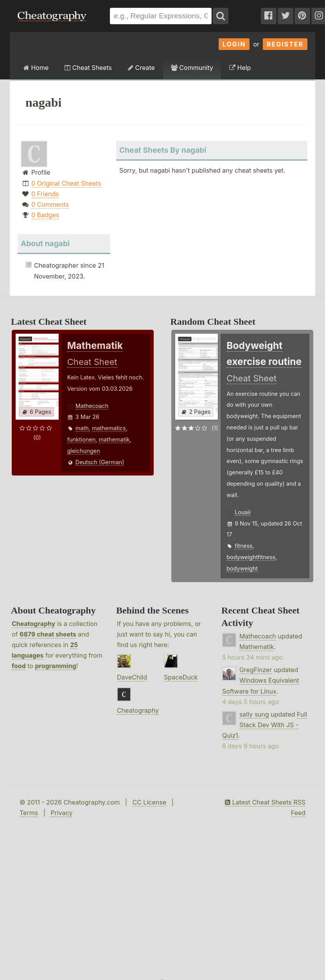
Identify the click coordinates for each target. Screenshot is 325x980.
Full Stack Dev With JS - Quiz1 (265, 725)
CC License (149, 802)
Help (240, 68)
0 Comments (50, 204)
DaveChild (132, 677)
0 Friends (45, 194)
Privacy (61, 813)
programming (55, 666)
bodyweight (242, 568)
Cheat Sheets (88, 68)
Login (234, 44)
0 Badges (45, 215)
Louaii (242, 512)
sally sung (254, 714)
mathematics (109, 428)
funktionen (81, 439)
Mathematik (257, 647)
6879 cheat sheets (48, 634)
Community (192, 68)
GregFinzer (256, 670)
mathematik (114, 439)
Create (141, 68)
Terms (29, 813)
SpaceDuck (181, 677)
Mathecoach (92, 406)
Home (36, 68)
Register (285, 44)
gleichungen (84, 451)
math (82, 428)
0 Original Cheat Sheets (66, 183)
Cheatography (33, 624)
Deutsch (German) (100, 462)
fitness (244, 546)
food (19, 666)
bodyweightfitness (251, 557)
